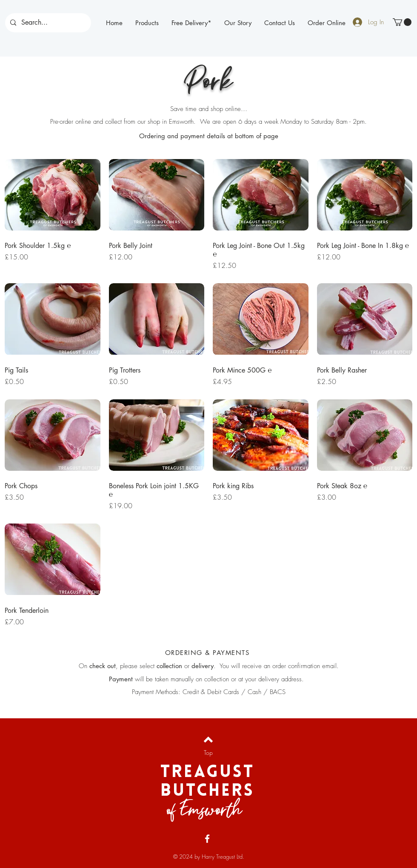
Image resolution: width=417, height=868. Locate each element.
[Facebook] (207, 839)
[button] (402, 22)
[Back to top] (208, 740)
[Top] (208, 753)
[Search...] (47, 23)
